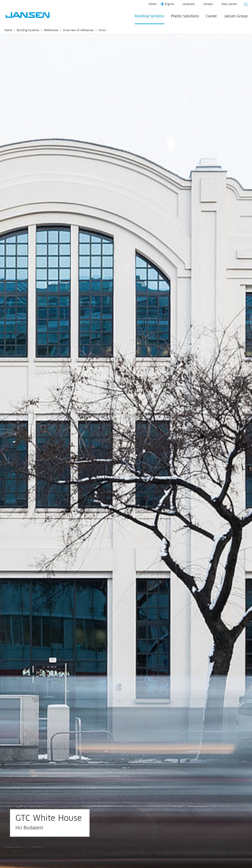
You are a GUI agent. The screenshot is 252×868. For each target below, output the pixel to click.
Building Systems (149, 16)
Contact (208, 4)
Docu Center (229, 4)
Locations (189, 4)
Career (211, 16)
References (51, 30)
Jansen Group (236, 16)
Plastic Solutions (185, 16)
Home (153, 4)
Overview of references (78, 30)
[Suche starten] (245, 5)
